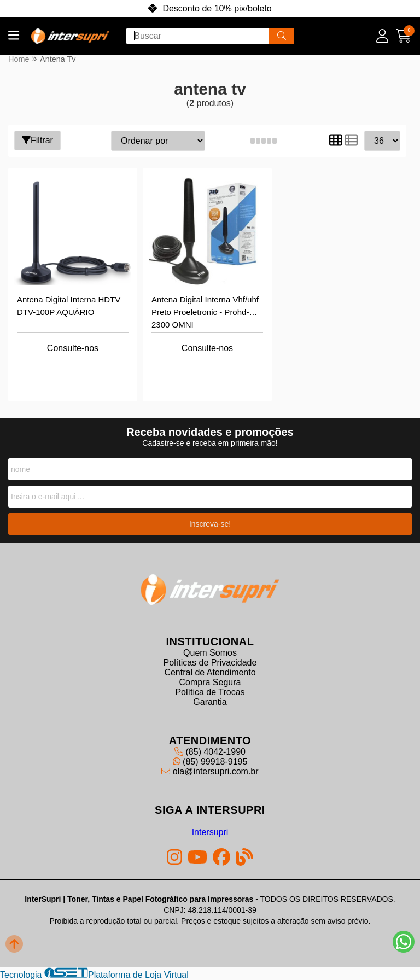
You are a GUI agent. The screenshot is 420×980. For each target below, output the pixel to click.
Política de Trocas (210, 692)
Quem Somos (210, 653)
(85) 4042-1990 (210, 752)
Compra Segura (210, 682)
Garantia (210, 702)
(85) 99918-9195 (210, 762)
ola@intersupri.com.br (210, 771)
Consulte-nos (73, 348)
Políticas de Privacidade (210, 663)
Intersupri (210, 832)
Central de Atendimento (210, 672)
